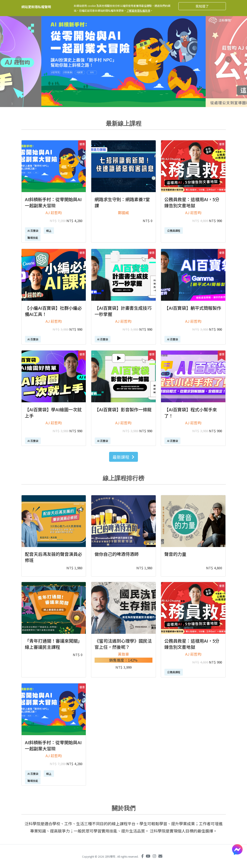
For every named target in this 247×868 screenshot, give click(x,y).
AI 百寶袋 (33, 231)
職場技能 (33, 238)
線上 (49, 231)
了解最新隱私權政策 (138, 10)
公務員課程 (174, 231)
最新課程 (123, 457)
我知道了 (202, 6)
